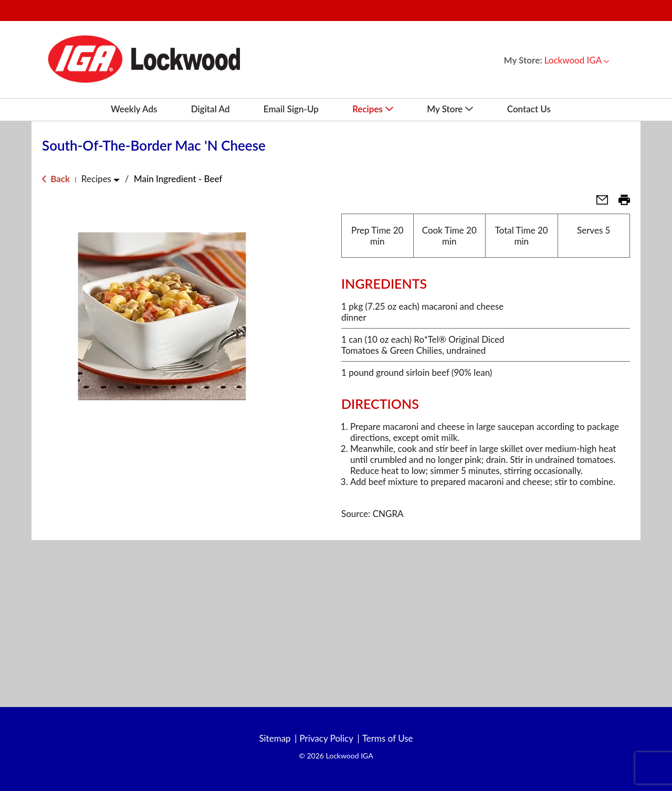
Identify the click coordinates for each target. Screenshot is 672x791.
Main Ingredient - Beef (178, 179)
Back (56, 179)
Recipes (96, 179)
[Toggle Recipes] (117, 180)
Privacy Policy (326, 739)
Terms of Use (388, 739)
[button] (577, 60)
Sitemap (275, 739)
